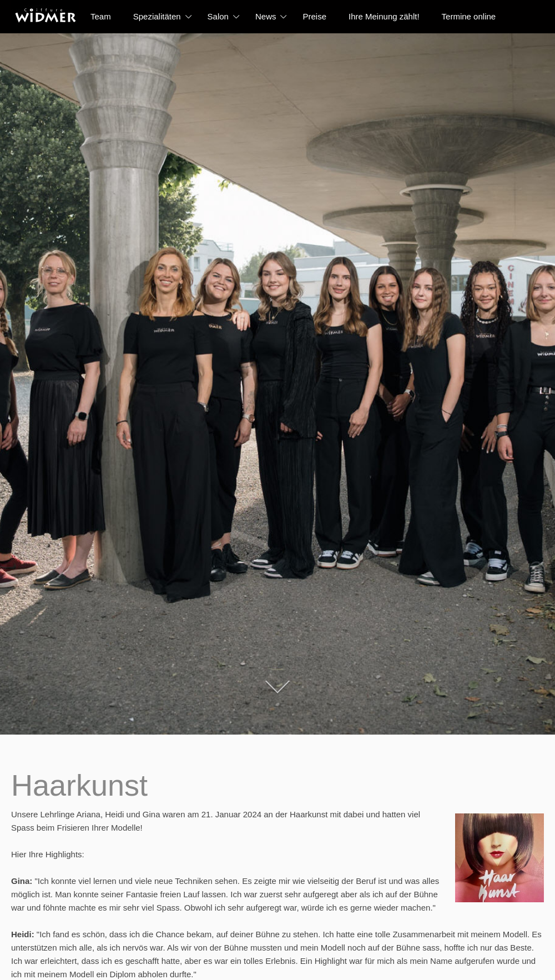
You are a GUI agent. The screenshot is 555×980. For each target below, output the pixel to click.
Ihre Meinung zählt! (384, 16)
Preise (314, 16)
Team (101, 16)
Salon (218, 16)
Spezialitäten (157, 16)
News (266, 16)
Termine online (469, 16)
